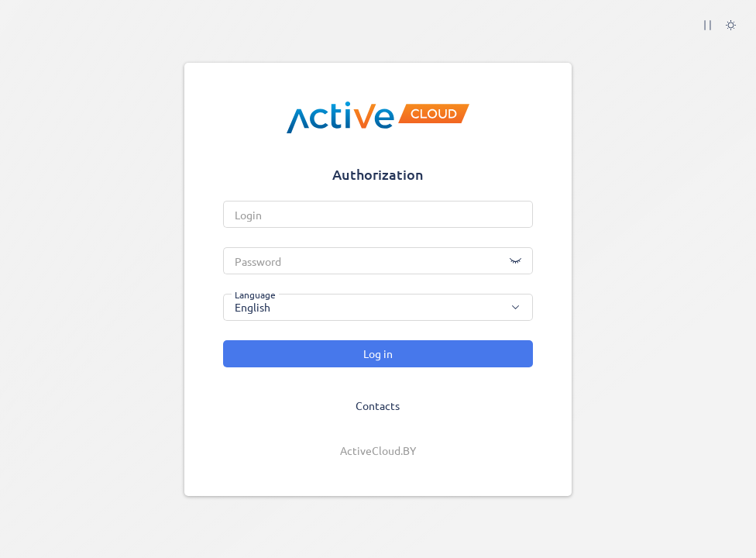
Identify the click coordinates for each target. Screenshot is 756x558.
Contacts (378, 405)
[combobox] (378, 307)
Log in (378, 353)
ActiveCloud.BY (378, 450)
